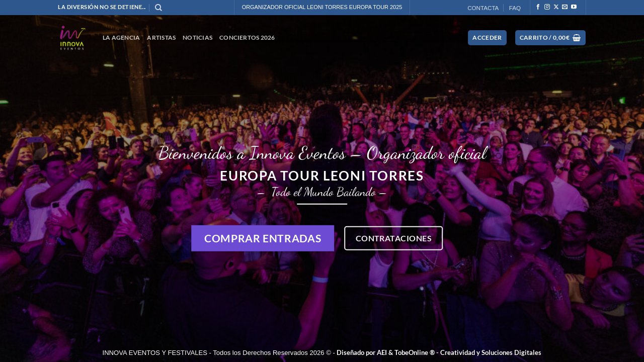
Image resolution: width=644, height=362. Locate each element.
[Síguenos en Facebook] (538, 7)
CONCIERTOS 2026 (247, 37)
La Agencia (121, 37)
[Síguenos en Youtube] (574, 7)
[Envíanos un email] (565, 7)
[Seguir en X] (556, 7)
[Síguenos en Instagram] (547, 7)
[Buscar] (158, 8)
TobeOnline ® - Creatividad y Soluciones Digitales (468, 352)
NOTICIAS (197, 37)
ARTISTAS (161, 37)
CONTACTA (483, 8)
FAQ (515, 8)
